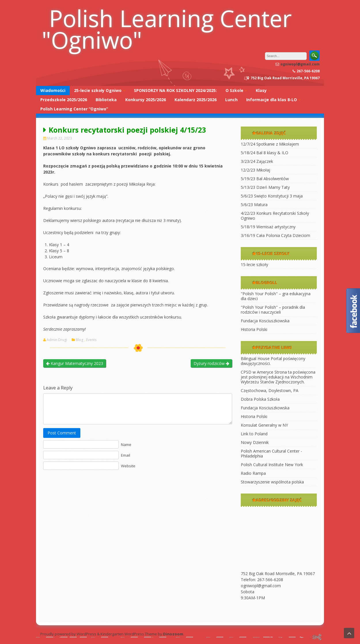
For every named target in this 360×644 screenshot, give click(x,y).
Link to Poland (254, 434)
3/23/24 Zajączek (257, 161)
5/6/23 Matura (254, 205)
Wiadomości (53, 90)
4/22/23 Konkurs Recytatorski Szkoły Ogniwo (275, 216)
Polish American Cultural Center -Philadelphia (271, 453)
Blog (79, 340)
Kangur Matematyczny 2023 (75, 363)
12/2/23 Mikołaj (255, 170)
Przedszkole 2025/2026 (64, 100)
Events (91, 340)
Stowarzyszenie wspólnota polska (272, 482)
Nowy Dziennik (255, 442)
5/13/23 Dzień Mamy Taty (265, 187)
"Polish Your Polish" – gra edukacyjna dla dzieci (276, 296)
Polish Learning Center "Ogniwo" (167, 29)
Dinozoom (173, 634)
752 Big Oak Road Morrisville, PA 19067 (278, 574)
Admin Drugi (57, 340)
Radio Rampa (253, 473)
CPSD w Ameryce (257, 372)
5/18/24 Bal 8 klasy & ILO (265, 153)
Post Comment (62, 433)
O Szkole (234, 90)
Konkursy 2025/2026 (146, 100)
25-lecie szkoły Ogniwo (98, 90)
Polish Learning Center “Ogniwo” (74, 109)
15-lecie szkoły (254, 264)
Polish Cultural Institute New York (272, 465)
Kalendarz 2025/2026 (196, 100)
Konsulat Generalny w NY (264, 425)
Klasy (261, 90)
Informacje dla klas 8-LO (272, 100)
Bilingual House (255, 358)
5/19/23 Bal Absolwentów (265, 179)
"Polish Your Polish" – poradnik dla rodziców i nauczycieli (273, 310)
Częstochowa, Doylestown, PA (270, 390)
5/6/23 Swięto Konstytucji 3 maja (272, 196)
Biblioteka (106, 100)
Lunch (231, 100)
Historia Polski (254, 329)
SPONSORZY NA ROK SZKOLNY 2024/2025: (175, 90)
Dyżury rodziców (211, 363)
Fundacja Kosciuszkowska (265, 321)
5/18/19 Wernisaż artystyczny (268, 227)
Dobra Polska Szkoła (260, 399)
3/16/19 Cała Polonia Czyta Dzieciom (275, 235)
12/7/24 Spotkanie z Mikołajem (270, 144)
